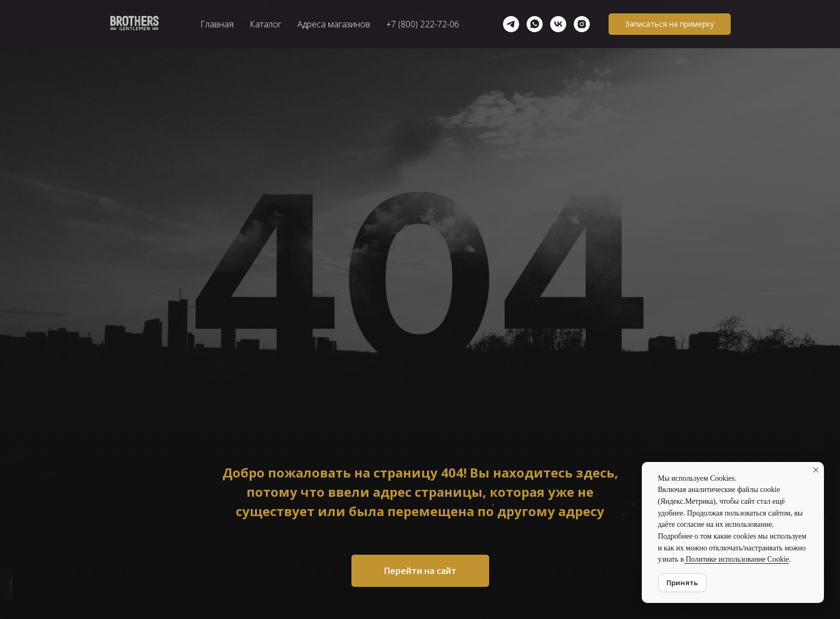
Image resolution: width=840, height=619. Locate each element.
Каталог (265, 24)
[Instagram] (582, 24)
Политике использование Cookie (737, 559)
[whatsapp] (535, 24)
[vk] (558, 24)
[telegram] (511, 24)
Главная (217, 24)
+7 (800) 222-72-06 (423, 24)
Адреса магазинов (334, 24)
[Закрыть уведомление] (816, 470)
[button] (670, 24)
